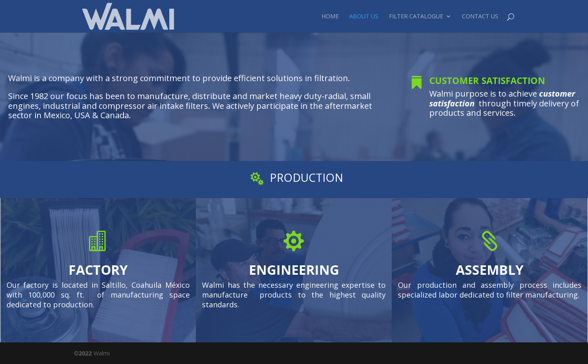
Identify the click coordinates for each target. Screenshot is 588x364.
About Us (364, 17)
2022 (85, 353)
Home (330, 17)
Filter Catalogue (416, 17)
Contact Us (480, 17)
